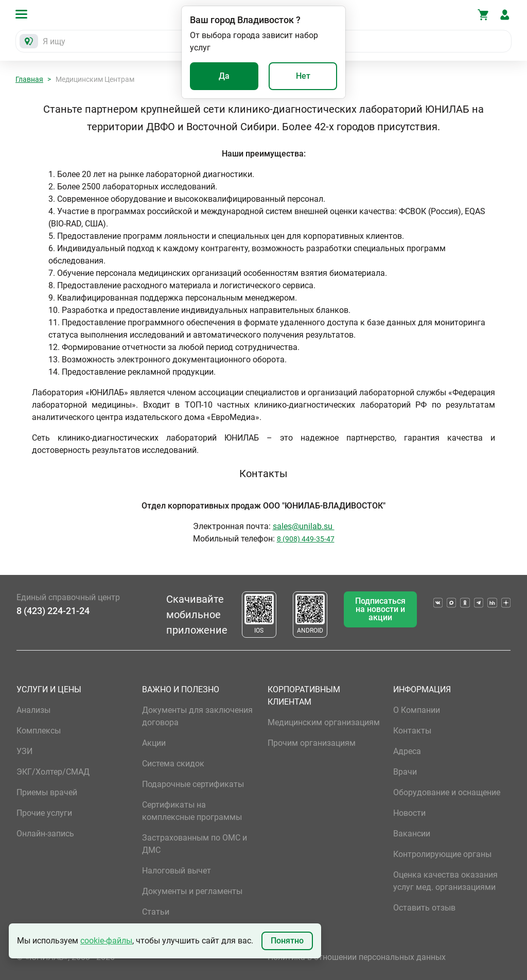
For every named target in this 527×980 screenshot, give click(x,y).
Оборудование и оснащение (447, 792)
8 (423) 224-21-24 (53, 611)
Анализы (33, 710)
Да (224, 76)
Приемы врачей (47, 792)
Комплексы (39, 731)
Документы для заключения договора (197, 716)
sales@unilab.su (304, 526)
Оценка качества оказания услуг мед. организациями (445, 881)
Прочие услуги (44, 813)
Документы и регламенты (192, 891)
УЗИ (24, 751)
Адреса (407, 751)
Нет (303, 76)
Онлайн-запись (45, 834)
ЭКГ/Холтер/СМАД (53, 772)
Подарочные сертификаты (193, 784)
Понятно (287, 941)
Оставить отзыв (424, 908)
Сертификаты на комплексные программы (192, 811)
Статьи (156, 912)
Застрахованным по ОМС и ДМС (195, 844)
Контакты (412, 731)
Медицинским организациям (324, 722)
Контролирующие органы (442, 854)
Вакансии (412, 834)
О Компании (417, 710)
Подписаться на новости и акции (380, 609)
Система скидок (173, 764)
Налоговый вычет (177, 871)
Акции (154, 743)
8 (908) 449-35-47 (306, 539)
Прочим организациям (312, 743)
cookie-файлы (106, 941)
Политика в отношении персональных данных (357, 957)
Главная (29, 79)
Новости (409, 813)
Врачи (405, 772)
